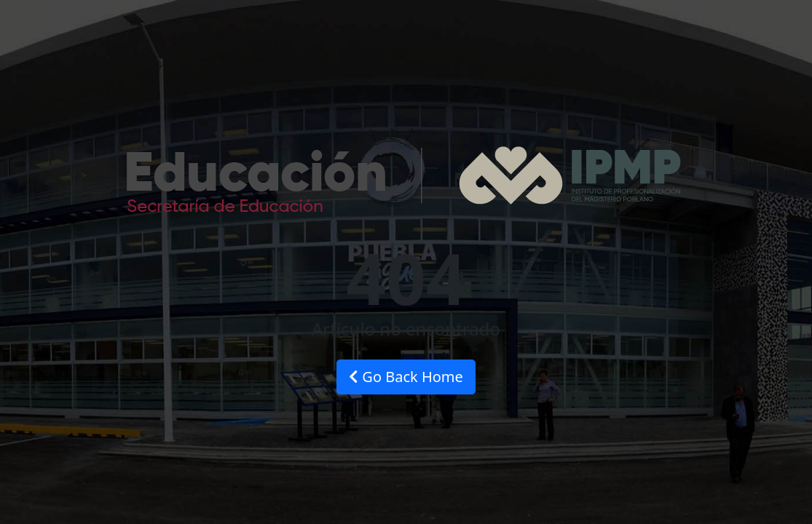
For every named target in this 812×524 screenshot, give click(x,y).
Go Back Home (406, 377)
